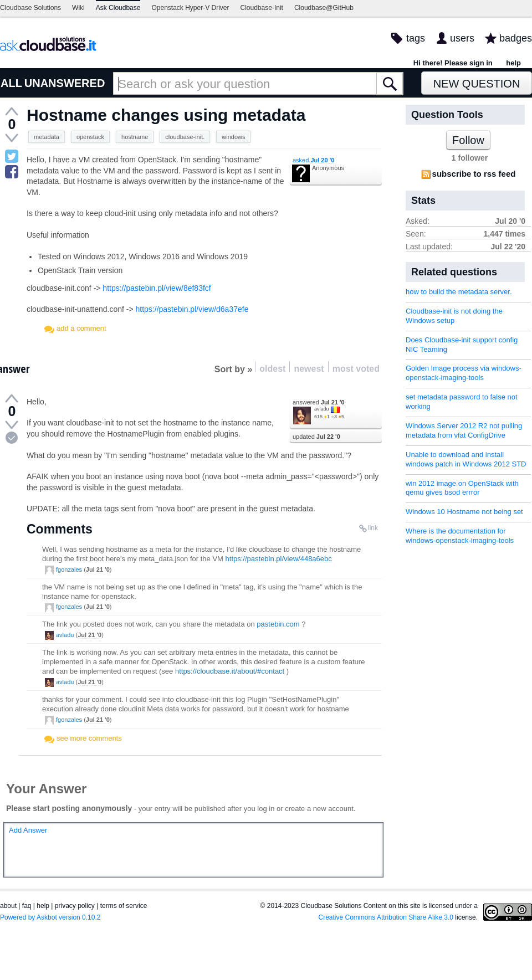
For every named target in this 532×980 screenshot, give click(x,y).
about (8, 906)
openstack (90, 137)
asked (313, 160)
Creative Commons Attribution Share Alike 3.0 (386, 917)
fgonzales (69, 569)
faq (27, 906)
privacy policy (75, 906)
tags (416, 38)
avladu (322, 409)
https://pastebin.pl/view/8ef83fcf (157, 288)
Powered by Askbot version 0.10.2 (50, 917)
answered (319, 402)
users (462, 38)
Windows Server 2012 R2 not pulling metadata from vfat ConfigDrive (464, 430)
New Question (477, 84)
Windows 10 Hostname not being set (464, 512)
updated (316, 437)
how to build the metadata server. (459, 292)
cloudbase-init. (185, 137)
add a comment (81, 328)
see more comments (89, 738)
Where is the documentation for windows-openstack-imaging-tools (460, 536)
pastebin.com (278, 624)
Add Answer (28, 830)
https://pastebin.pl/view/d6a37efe (192, 309)
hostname (135, 137)
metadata (47, 137)
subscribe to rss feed (474, 174)
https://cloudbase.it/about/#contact (230, 671)
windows (233, 137)
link (373, 528)
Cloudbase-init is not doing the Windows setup (454, 316)
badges (516, 38)
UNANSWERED (65, 83)
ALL (11, 83)
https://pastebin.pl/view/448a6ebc (279, 559)
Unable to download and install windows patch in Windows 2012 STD (466, 459)
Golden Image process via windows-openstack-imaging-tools (464, 373)
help (513, 63)
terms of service (124, 906)
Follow (468, 140)
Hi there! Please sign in (453, 63)
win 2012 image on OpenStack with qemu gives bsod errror (462, 488)
